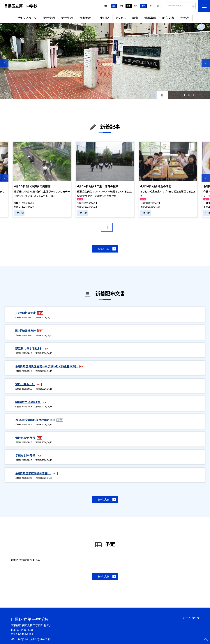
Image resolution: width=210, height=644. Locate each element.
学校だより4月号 (25, 455)
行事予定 (85, 18)
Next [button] (206, 63)
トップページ (29, 18)
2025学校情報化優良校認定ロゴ (35, 420)
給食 (135, 18)
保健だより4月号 (25, 438)
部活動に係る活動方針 (29, 348)
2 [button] (189, 95)
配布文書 (168, 18)
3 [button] (194, 95)
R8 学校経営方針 (26, 330)
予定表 (185, 18)
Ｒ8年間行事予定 (26, 313)
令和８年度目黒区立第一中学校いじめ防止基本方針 (47, 366)
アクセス (121, 18)
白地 (121, 6)
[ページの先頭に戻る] (206, 640)
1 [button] (184, 95)
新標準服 (150, 18)
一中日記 (103, 18)
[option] (105, 61)
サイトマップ (192, 618)
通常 (114, 6)
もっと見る (103, 249)
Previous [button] (4, 63)
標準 (143, 6)
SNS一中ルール (25, 384)
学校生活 (67, 18)
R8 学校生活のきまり (28, 402)
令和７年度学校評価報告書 (33, 473)
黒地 (128, 6)
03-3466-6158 (25, 630)
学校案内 (49, 18)
